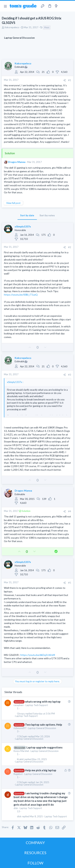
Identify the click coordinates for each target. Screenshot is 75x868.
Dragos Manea (17, 162)
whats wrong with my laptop (43, 702)
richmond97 (20, 728)
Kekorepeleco (12, 27)
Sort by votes (47, 215)
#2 (70, 247)
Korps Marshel (21, 751)
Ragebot (18, 774)
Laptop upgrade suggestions (44, 747)
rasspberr (19, 705)
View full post (13, 203)
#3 (70, 375)
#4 (70, 511)
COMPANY (35, 843)
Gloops (21, 714)
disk (16, 808)
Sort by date (27, 215)
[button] (5, 6)
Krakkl (20, 759)
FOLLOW (35, 863)
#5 (70, 583)
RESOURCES (35, 853)
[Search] (70, 6)
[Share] (65, 80)
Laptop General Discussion (42, 728)
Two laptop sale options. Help (44, 725)
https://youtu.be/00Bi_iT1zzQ (21, 295)
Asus (47, 27)
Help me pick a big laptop (41, 770)
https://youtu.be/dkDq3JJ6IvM (38, 655)
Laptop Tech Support (37, 705)
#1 (70, 80)
